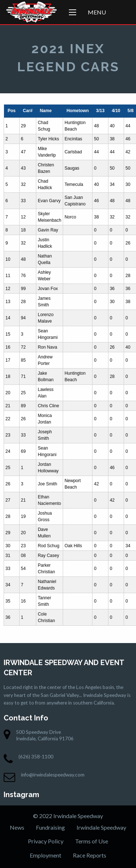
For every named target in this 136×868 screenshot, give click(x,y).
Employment (46, 855)
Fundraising (50, 827)
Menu (97, 12)
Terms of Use (92, 841)
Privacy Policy (46, 841)
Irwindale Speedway (101, 827)
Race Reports (90, 855)
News (17, 827)
